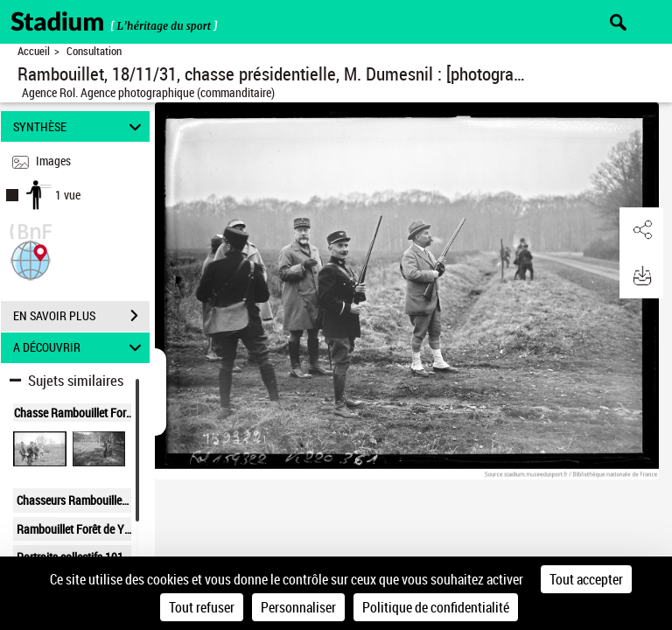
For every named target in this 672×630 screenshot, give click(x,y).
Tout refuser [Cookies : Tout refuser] (202, 607)
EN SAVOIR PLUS (81, 316)
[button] (31, 259)
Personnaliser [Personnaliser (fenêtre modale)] (298, 607)
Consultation (94, 51)
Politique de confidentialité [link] (436, 607)
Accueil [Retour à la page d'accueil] (34, 51)
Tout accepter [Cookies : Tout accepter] (586, 579)
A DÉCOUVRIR (80, 348)
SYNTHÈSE (80, 126)
